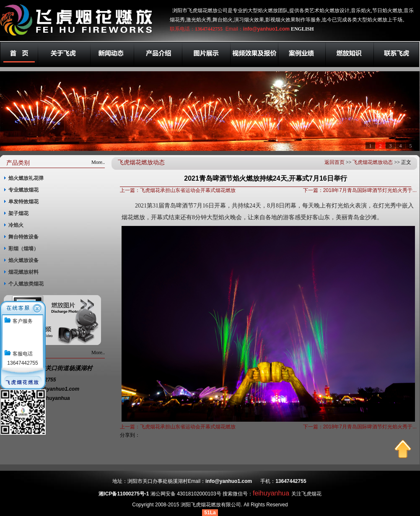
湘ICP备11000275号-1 (124, 494)
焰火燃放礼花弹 (26, 178)
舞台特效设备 (23, 237)
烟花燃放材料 (23, 272)
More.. (98, 162)
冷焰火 (16, 225)
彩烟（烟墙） (23, 249)
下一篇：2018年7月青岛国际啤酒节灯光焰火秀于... (360, 190)
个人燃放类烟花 (26, 284)
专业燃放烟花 (23, 190)
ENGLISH (302, 29)
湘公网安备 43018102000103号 (186, 494)
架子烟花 (18, 213)
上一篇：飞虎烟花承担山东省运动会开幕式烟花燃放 (178, 190)
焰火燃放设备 (23, 260)
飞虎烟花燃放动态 (373, 162)
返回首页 (334, 162)
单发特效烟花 (23, 202)
